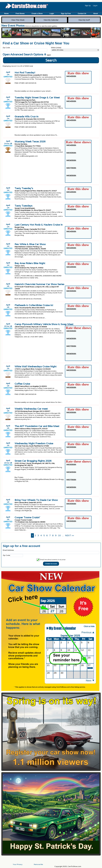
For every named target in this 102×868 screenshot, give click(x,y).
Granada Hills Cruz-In (26, 116)
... (63, 535)
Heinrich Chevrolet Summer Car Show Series (39, 284)
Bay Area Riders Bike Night (30, 263)
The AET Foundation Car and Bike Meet (37, 426)
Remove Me (38, 864)
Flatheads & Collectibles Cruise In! (34, 305)
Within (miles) (56, 48)
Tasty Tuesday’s (24, 188)
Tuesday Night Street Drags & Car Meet (37, 97)
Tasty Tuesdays (24, 206)
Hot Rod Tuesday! (25, 72)
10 (59, 535)
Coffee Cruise (22, 384)
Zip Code (6, 48)
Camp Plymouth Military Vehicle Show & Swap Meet (44, 324)
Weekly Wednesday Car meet (31, 409)
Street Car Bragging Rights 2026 (33, 461)
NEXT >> (70, 535)
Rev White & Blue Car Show (30, 244)
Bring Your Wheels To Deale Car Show (36, 500)
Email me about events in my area (51, 560)
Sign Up (88, 6)
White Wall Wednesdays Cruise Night (36, 366)
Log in (95, 6)
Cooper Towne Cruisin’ (27, 517)
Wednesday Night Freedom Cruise (34, 443)
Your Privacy (18, 864)
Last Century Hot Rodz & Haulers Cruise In (39, 225)
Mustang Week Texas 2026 (30, 141)
